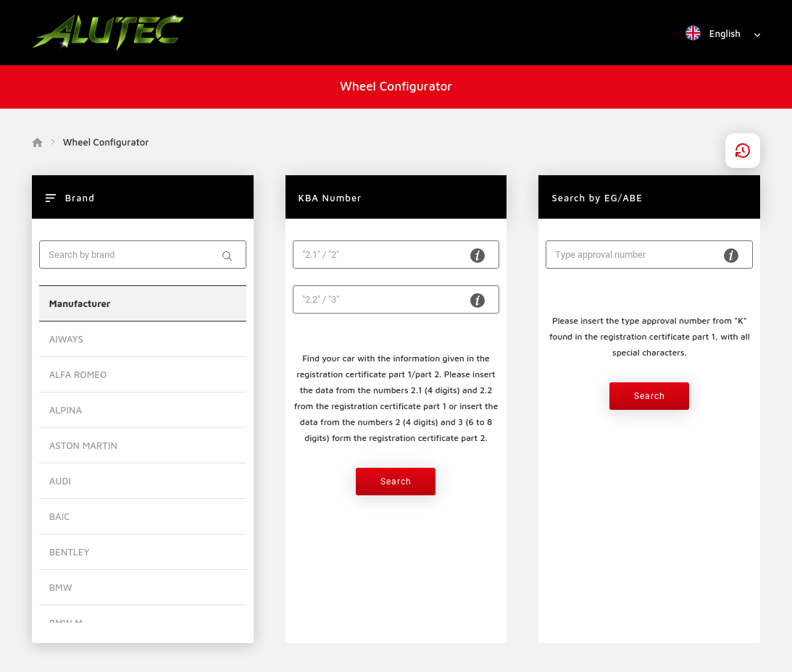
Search (396, 482)
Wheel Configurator (396, 86)
